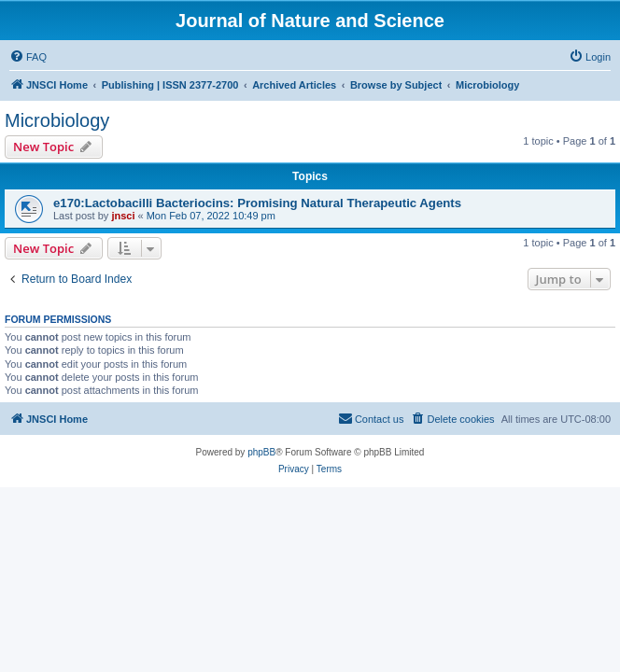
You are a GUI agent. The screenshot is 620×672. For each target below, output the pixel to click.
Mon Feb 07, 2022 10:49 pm (211, 216)
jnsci (123, 216)
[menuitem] (28, 57)
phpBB (261, 452)
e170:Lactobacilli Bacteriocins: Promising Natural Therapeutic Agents (257, 203)
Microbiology (57, 120)
